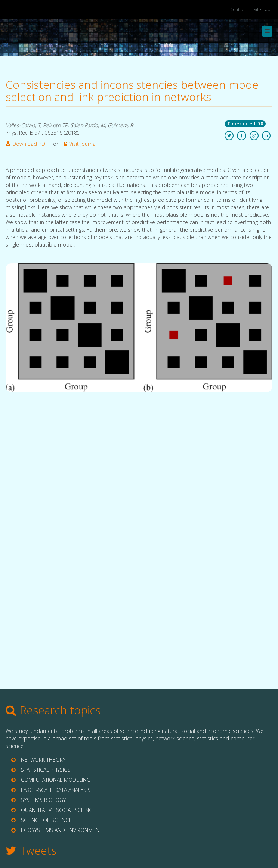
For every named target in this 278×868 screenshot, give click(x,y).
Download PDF (27, 144)
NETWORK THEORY (43, 760)
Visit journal (80, 144)
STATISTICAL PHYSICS (46, 770)
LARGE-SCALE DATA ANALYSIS (56, 790)
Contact (238, 10)
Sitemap (262, 10)
